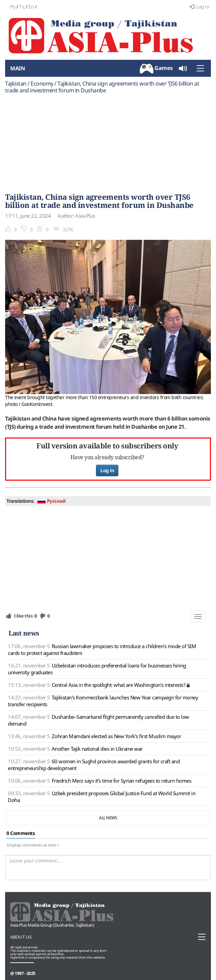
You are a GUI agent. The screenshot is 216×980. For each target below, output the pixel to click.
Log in (200, 7)
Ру (13, 7)
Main (18, 68)
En (31, 7)
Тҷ (22, 7)
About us (21, 937)
